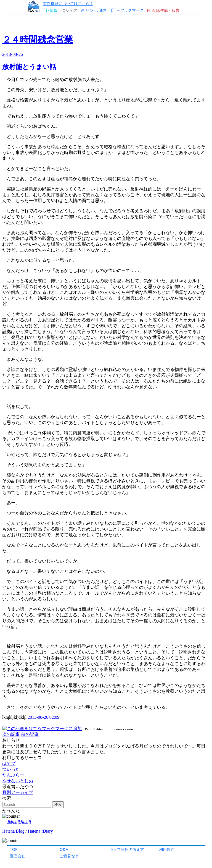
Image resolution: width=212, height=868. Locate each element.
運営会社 (18, 856)
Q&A (64, 849)
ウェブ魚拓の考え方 (127, 849)
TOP (14, 849)
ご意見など (69, 856)
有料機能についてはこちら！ (68, 3)
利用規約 (167, 849)
